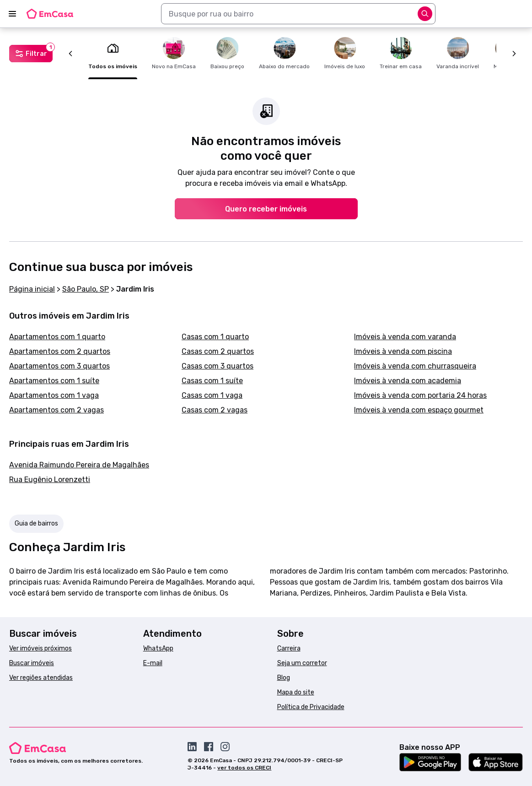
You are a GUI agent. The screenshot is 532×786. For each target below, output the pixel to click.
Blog (284, 678)
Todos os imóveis (113, 53)
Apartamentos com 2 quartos (60, 351)
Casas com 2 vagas (215, 410)
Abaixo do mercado (284, 53)
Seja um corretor (302, 663)
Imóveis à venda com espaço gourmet (419, 410)
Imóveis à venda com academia (408, 381)
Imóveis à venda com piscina (403, 351)
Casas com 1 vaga (212, 395)
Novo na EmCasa (174, 53)
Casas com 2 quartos (218, 351)
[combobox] (298, 14)
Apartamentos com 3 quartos (59, 366)
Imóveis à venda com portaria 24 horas (420, 395)
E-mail (153, 663)
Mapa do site (296, 692)
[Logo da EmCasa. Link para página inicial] (50, 14)
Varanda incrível (458, 53)
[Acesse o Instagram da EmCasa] (225, 747)
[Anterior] (70, 54)
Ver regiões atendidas (41, 678)
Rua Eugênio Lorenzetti (50, 480)
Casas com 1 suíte (212, 381)
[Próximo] (514, 54)
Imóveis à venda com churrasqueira (415, 366)
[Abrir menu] (12, 14)
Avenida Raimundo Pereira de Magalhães (79, 465)
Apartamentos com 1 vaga (54, 395)
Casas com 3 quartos (218, 366)
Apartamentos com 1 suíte (54, 381)
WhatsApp (158, 648)
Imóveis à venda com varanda (405, 337)
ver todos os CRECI (244, 768)
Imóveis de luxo (345, 53)
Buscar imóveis (32, 663)
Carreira (289, 648)
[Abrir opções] (425, 14)
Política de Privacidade (311, 707)
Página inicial (32, 289)
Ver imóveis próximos (40, 648)
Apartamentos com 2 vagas (56, 410)
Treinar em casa (401, 53)
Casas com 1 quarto (215, 337)
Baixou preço (227, 53)
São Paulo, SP (86, 289)
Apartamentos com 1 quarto (57, 337)
